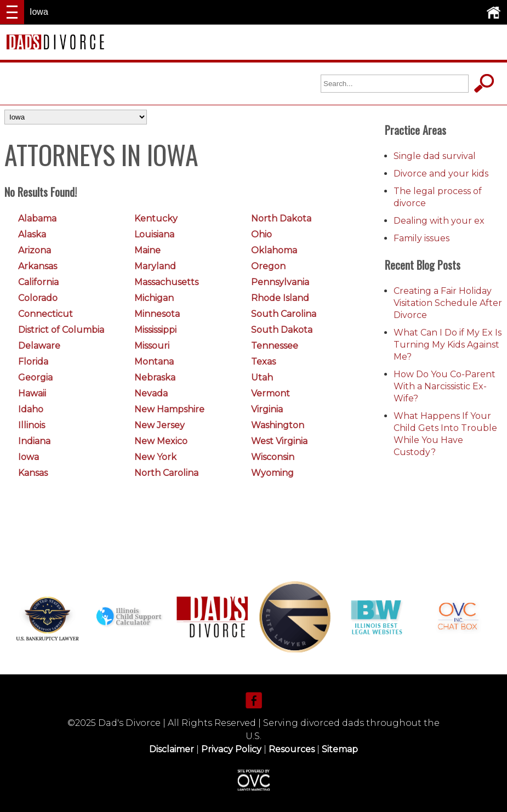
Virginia (267, 409)
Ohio (261, 234)
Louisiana (154, 234)
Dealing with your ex (439, 221)
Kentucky (156, 218)
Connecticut (45, 314)
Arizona (35, 250)
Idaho (31, 409)
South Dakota (282, 330)
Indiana (34, 441)
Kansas (33, 473)
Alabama (37, 218)
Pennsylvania (280, 282)
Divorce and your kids (441, 174)
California (38, 282)
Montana (154, 362)
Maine (147, 250)
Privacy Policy (231, 749)
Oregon (268, 266)
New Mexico (161, 441)
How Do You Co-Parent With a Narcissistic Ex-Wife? (445, 386)
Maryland (155, 266)
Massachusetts (166, 282)
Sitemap (340, 749)
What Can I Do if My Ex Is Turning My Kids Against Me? (448, 345)
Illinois (32, 425)
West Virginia (279, 441)
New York (155, 457)
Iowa (29, 457)
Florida (33, 362)
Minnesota (157, 314)
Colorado (38, 298)
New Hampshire (169, 409)
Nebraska (155, 377)
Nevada (151, 393)
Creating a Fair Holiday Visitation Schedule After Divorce (448, 303)
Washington (278, 425)
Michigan (154, 298)
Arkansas (38, 266)
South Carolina (284, 314)
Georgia (35, 377)
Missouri (152, 346)
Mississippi (155, 330)
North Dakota (281, 218)
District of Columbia (61, 330)
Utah (262, 377)
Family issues (421, 238)
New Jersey (159, 425)
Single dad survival (435, 156)
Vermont (270, 393)
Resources (292, 749)
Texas (263, 362)
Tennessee (275, 346)
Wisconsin (273, 457)
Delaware (39, 346)
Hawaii (32, 393)
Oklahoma (274, 250)
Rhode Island (280, 298)
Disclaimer (172, 749)
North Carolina (166, 473)
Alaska (32, 234)
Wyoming (272, 473)
